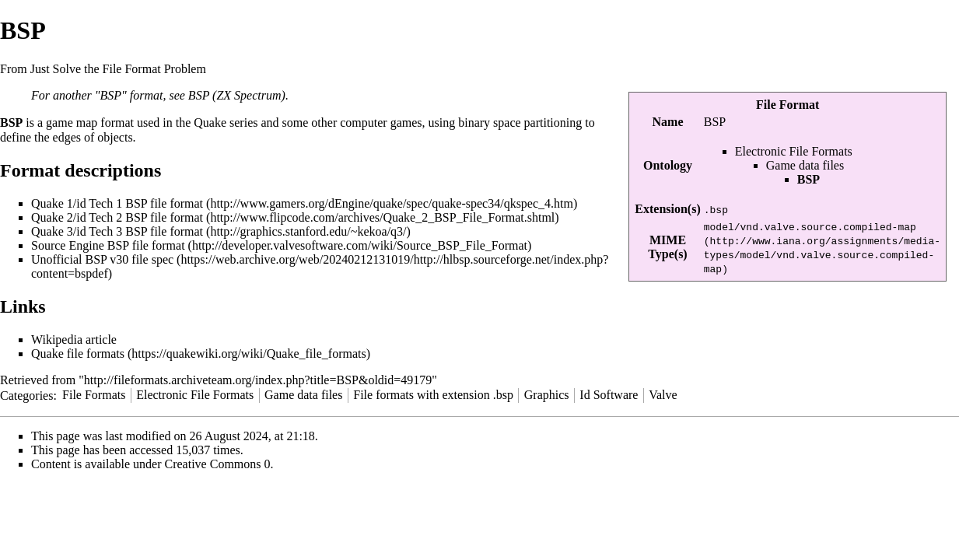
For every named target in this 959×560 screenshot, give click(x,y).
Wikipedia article (74, 339)
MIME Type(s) (667, 247)
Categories (26, 395)
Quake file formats (78, 353)
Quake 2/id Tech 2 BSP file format (117, 217)
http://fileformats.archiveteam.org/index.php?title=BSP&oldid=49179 (258, 380)
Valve (663, 395)
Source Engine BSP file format (108, 245)
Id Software (609, 395)
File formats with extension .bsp (433, 395)
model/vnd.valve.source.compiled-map (810, 226)
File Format (787, 105)
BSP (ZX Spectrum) (237, 95)
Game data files (805, 165)
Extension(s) (667, 209)
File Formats (94, 395)
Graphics (547, 395)
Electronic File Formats (794, 151)
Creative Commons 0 (218, 464)
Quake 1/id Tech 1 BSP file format (117, 203)
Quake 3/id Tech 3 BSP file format (117, 231)
